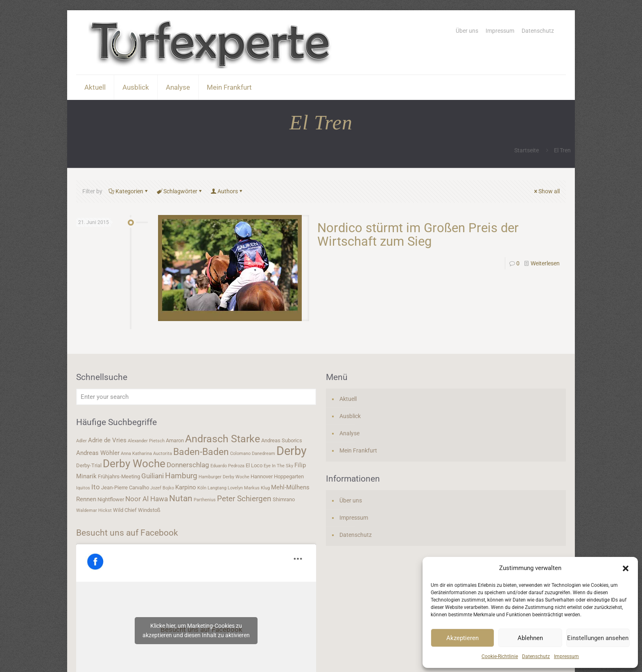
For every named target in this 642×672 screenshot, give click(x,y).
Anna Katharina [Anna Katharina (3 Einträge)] (136, 454)
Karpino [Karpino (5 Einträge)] (186, 487)
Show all (546, 191)
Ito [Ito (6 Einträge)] (96, 487)
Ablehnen (530, 638)
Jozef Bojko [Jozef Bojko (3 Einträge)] (162, 488)
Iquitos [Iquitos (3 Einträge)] (83, 488)
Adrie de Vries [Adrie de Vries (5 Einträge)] (107, 440)
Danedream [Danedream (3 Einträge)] (263, 454)
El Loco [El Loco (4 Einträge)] (254, 465)
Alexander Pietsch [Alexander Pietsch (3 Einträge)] (146, 441)
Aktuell (348, 399)
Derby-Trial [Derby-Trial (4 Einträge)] (89, 465)
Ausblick (350, 416)
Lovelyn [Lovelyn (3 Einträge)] (235, 488)
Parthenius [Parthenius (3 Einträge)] (205, 500)
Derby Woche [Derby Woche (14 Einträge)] (134, 464)
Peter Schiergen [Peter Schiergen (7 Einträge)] (244, 499)
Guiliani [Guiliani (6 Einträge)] (153, 476)
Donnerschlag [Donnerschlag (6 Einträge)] (188, 465)
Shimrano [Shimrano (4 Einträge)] (284, 499)
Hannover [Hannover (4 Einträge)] (262, 476)
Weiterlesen (545, 263)
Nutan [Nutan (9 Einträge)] (181, 498)
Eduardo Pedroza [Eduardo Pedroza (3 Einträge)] (227, 466)
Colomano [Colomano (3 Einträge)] (240, 454)
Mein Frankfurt (358, 450)
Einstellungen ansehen (598, 638)
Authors (227, 191)
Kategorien (129, 191)
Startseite (527, 150)
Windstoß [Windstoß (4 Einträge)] (149, 510)
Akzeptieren (462, 638)
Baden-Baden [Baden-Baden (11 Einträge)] (201, 452)
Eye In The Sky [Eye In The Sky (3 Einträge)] (278, 466)
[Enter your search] (196, 397)
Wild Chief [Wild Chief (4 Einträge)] (125, 510)
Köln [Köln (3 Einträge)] (202, 488)
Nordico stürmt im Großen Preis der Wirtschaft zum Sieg (418, 235)
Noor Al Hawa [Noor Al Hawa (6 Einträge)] (147, 499)
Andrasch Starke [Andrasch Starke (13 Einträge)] (223, 439)
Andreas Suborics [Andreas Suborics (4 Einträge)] (282, 440)
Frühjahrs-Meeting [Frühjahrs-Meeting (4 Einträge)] (119, 476)
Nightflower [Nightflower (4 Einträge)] (111, 499)
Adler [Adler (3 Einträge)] (81, 441)
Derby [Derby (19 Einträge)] (292, 451)
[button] (626, 568)
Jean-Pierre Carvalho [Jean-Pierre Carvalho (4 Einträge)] (125, 488)
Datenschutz (536, 656)
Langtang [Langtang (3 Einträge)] (217, 488)
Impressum (566, 656)
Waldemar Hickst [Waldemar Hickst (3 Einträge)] (94, 510)
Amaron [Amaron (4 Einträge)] (175, 440)
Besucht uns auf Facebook (127, 533)
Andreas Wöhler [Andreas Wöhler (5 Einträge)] (98, 453)
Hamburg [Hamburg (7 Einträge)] (181, 476)
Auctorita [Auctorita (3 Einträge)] (163, 454)
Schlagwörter (180, 191)
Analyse (349, 433)
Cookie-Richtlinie (500, 656)
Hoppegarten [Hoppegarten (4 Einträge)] (289, 476)
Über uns (467, 31)
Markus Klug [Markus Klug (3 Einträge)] (257, 488)
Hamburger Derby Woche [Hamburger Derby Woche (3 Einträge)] (224, 477)
